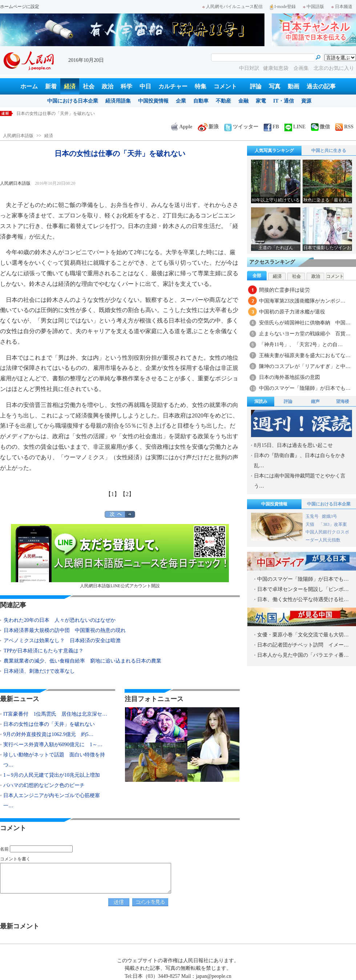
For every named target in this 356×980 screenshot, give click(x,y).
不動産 (223, 101)
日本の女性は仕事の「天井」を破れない (56, 113)
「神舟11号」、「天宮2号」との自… (301, 345)
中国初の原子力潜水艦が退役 (292, 312)
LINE (295, 127)
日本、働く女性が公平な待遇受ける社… (303, 599)
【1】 (113, 494)
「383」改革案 (333, 524)
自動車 (201, 101)
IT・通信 (284, 101)
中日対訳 (249, 68)
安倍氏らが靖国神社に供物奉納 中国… (305, 323)
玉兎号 (312, 516)
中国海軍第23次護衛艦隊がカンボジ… (302, 301)
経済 (70, 86)
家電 (261, 101)
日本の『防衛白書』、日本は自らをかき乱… (300, 461)
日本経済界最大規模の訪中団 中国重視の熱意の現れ (65, 630)
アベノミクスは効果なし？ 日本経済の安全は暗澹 (62, 641)
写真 (275, 86)
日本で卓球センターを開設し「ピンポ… (303, 589)
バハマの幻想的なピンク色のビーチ (44, 785)
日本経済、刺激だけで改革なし (39, 671)
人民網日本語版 (18, 136)
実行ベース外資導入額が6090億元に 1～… (53, 745)
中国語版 (313, 7)
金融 (243, 101)
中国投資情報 (153, 101)
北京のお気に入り (334, 68)
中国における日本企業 (73, 101)
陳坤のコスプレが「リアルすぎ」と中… (305, 366)
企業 (181, 101)
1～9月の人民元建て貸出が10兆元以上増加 (52, 775)
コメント (225, 86)
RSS (344, 127)
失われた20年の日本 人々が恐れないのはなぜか (60, 620)
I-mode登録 (283, 7)
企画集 (302, 68)
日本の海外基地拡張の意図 (290, 377)
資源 (306, 101)
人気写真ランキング (274, 151)
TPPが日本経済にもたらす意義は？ (44, 651)
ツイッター (241, 127)
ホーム (29, 86)
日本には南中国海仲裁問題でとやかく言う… (300, 481)
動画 (294, 86)
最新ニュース (20, 699)
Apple (182, 127)
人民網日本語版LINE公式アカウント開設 (120, 556)
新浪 (208, 127)
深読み (261, 401)
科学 (126, 86)
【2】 (127, 494)
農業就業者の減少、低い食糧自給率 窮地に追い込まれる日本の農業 (82, 661)
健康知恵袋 (276, 68)
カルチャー (173, 86)
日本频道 (342, 7)
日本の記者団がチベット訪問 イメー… (303, 645)
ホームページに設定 (20, 7)
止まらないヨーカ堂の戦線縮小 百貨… (305, 334)
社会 (89, 86)
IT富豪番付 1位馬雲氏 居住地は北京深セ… (55, 714)
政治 (108, 86)
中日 (145, 86)
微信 (320, 127)
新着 (51, 86)
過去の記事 (321, 86)
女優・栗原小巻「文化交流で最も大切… (303, 635)
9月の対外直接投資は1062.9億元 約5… (48, 734)
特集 (201, 86)
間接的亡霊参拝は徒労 (284, 290)
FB (271, 127)
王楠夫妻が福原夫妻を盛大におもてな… (305, 355)
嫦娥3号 (329, 516)
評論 (256, 86)
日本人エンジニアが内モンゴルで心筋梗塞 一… (54, 801)
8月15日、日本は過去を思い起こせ (293, 445)
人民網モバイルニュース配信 (232, 7)
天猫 (310, 524)
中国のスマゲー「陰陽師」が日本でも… (305, 388)
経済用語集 (118, 101)
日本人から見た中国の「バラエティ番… (303, 655)
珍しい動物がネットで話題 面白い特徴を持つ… (54, 760)
